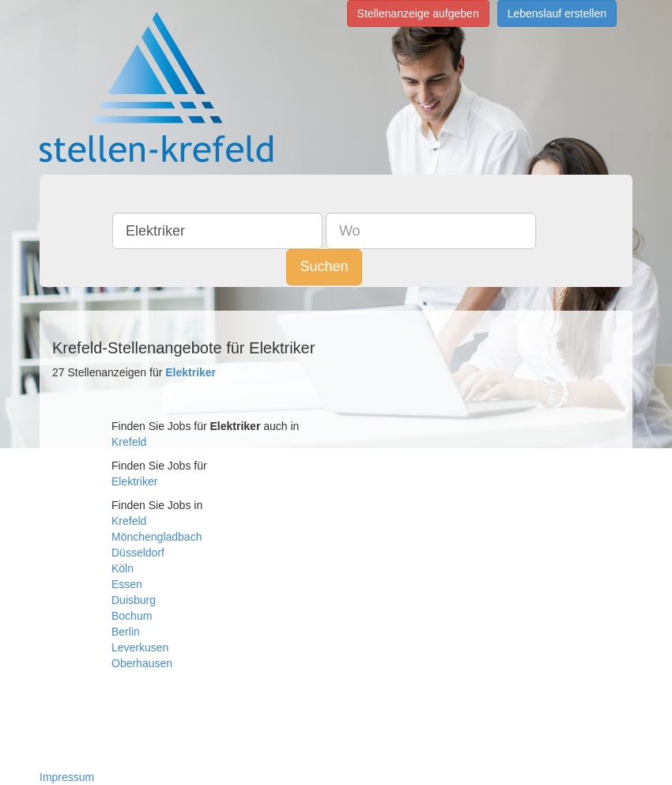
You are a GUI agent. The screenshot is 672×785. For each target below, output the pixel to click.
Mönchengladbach (157, 537)
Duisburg (134, 600)
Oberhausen (142, 663)
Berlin (126, 632)
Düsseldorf (138, 553)
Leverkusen (140, 647)
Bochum (132, 616)
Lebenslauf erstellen (557, 13)
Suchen (324, 266)
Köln (123, 568)
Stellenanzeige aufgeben (418, 13)
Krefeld (129, 442)
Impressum (67, 777)
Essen (127, 584)
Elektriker (134, 481)
